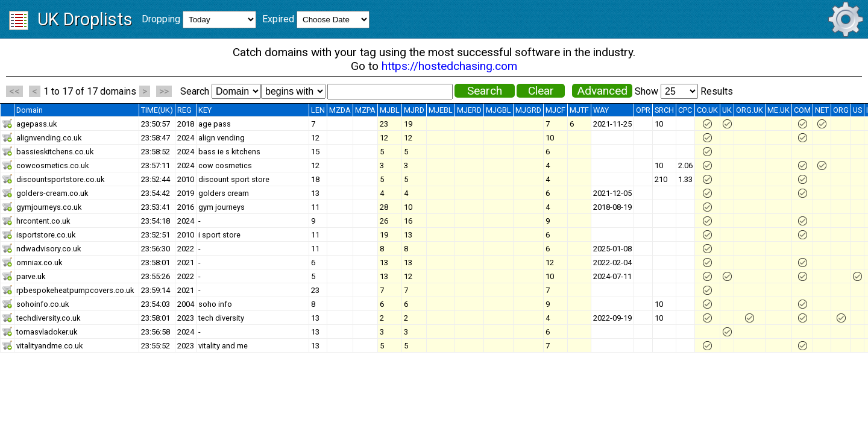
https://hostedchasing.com (449, 66)
